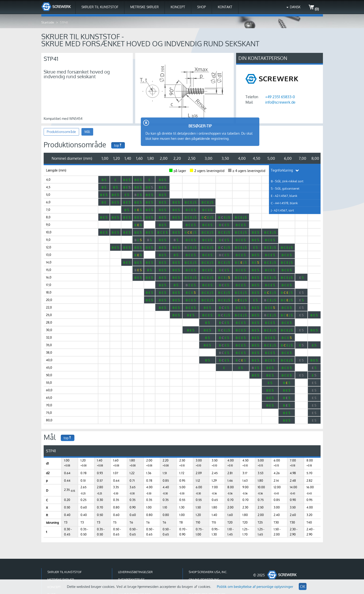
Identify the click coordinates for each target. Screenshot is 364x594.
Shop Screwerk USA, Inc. (208, 572)
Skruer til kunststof (100, 7)
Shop (201, 7)
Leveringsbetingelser (135, 572)
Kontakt (225, 7)
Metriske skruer (144, 7)
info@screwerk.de (280, 102)
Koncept (178, 7)
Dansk (295, 7)
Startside (48, 22)
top (118, 145)
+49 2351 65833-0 (280, 97)
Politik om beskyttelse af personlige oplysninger (255, 587)
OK (303, 586)
